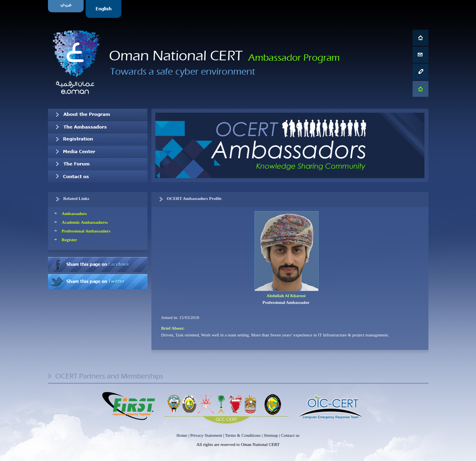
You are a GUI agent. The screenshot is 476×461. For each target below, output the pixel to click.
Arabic (67, 9)
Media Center (98, 152)
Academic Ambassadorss (85, 222)
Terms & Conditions (243, 435)
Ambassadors (75, 213)
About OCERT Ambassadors (98, 115)
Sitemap (271, 435)
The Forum (98, 164)
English (104, 9)
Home (182, 435)
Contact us (98, 176)
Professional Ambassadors (86, 231)
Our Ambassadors (98, 127)
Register (70, 240)
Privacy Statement (206, 435)
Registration (98, 139)
